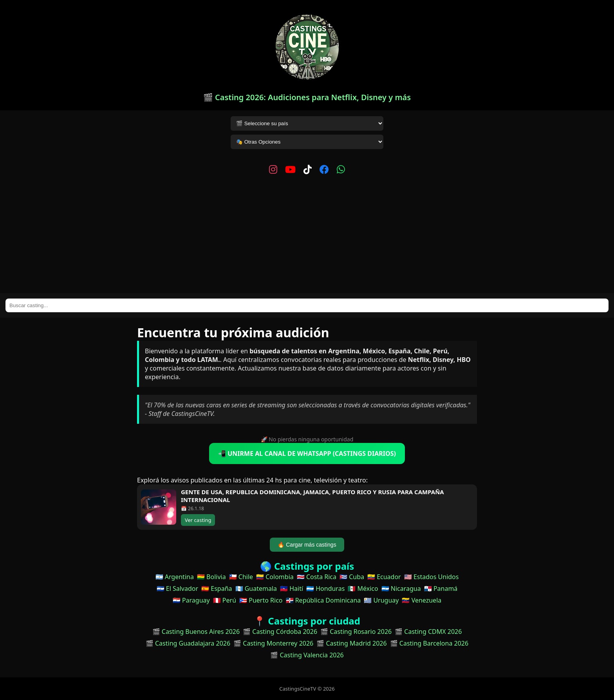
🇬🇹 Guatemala (256, 588)
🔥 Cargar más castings (307, 545)
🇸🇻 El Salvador (177, 588)
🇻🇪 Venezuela (422, 600)
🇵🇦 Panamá (441, 588)
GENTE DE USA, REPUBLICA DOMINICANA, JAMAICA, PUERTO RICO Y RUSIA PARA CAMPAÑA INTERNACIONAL (312, 496)
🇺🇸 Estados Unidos (432, 577)
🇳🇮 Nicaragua (401, 588)
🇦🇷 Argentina (175, 577)
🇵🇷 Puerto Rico (261, 600)
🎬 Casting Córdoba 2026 (280, 632)
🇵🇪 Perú (225, 600)
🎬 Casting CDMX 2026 (428, 632)
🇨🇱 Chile (241, 577)
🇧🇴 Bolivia (211, 577)
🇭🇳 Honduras (325, 588)
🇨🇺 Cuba (352, 577)
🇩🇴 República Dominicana (323, 600)
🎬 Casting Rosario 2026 (356, 632)
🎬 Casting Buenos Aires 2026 (196, 632)
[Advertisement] (307, 234)
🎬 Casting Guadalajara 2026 (188, 643)
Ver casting (198, 520)
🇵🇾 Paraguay (191, 600)
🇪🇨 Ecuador (384, 577)
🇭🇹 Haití (292, 588)
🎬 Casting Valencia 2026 (307, 655)
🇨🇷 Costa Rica (317, 577)
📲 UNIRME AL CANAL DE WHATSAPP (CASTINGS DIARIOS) (307, 453)
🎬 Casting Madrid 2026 (351, 643)
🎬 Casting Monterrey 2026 (273, 643)
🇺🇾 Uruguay (381, 600)
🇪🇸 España (217, 588)
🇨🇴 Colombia (275, 577)
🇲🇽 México (363, 588)
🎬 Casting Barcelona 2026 (429, 643)
